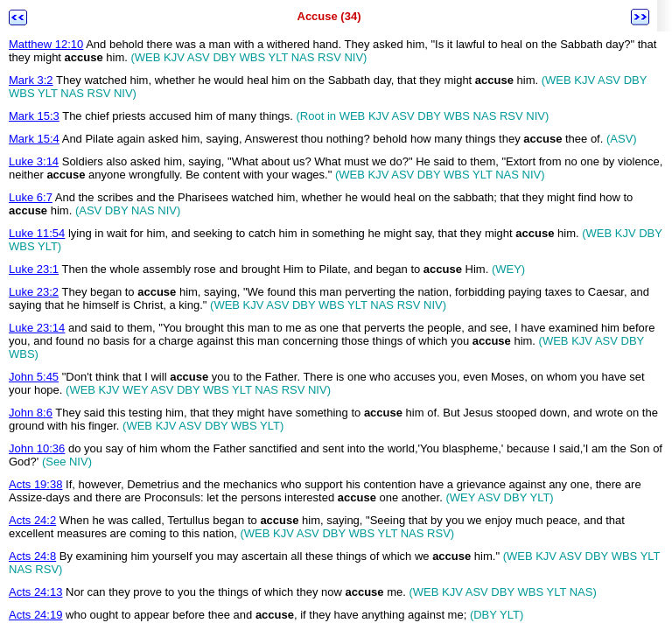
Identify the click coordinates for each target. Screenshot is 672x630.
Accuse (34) (329, 16)
